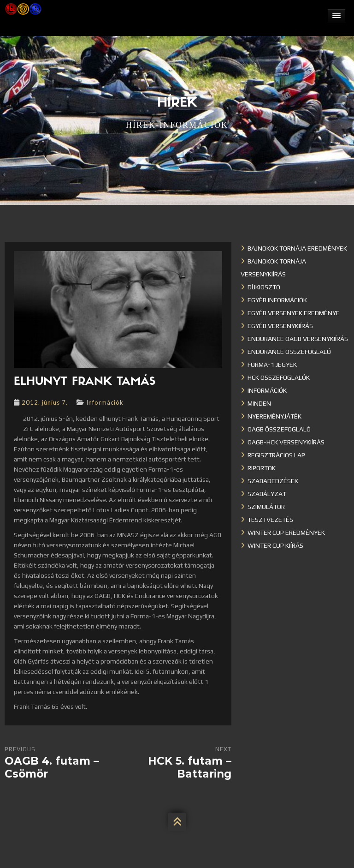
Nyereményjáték (274, 416)
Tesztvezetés (270, 520)
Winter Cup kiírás (275, 545)
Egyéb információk (277, 300)
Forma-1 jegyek (272, 365)
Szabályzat (267, 494)
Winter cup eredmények (286, 533)
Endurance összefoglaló (289, 352)
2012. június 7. (45, 402)
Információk (105, 402)
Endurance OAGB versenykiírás (298, 339)
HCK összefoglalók (279, 377)
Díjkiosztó (264, 287)
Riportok (262, 468)
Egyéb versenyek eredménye (294, 313)
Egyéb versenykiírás (280, 326)
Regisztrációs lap (276, 455)
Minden (259, 403)
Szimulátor (266, 507)
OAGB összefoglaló (279, 429)
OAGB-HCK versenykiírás (286, 442)
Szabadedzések (273, 481)
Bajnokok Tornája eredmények (297, 248)
